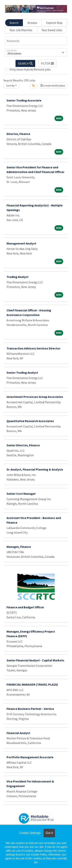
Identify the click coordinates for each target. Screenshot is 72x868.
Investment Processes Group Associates (35, 397)
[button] (48, 63)
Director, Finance (18, 134)
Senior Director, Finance (23, 445)
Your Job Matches (21, 30)
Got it (49, 833)
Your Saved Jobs (52, 30)
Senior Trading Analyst (22, 372)
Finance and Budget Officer (25, 607)
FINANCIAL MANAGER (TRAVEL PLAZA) (32, 684)
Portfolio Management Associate (30, 757)
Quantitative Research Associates (30, 421)
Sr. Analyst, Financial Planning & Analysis (35, 469)
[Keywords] (36, 41)
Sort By (10, 86)
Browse (32, 23)
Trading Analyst (17, 277)
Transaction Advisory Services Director (33, 348)
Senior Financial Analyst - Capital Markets (35, 660)
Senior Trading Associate (24, 100)
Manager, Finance (19, 547)
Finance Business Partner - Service (30, 709)
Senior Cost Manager (21, 494)
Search (14, 23)
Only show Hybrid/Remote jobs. (30, 69)
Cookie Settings (30, 833)
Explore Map (54, 23)
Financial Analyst (18, 733)
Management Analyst (21, 243)
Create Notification (53, 86)
